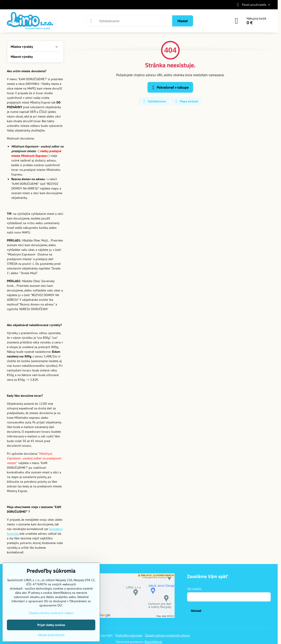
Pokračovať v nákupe (170, 88)
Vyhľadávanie (154, 101)
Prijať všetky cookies (51, 625)
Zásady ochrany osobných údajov (167, 635)
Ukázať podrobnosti (51, 635)
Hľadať (183, 21)
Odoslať (196, 611)
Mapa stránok (186, 101)
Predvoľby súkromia (129, 635)
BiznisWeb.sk (153, 642)
